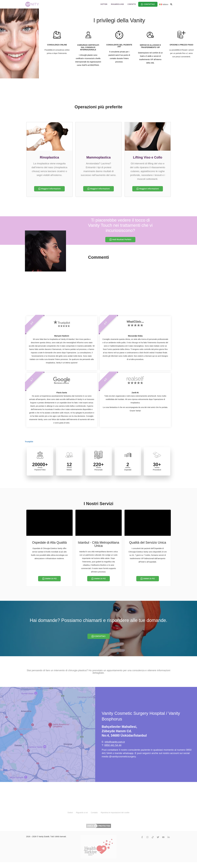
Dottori (70, 813)
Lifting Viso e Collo (148, 157)
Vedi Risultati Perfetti (122, 239)
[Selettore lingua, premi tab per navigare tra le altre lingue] (164, 4)
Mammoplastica (99, 157)
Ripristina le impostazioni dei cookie (115, 813)
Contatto (94, 813)
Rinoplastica (49, 157)
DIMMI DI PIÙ (51, 579)
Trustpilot (29, 442)
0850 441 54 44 (113, 745)
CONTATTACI (100, 636)
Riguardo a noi (82, 813)
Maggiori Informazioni (51, 189)
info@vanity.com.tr (115, 742)
